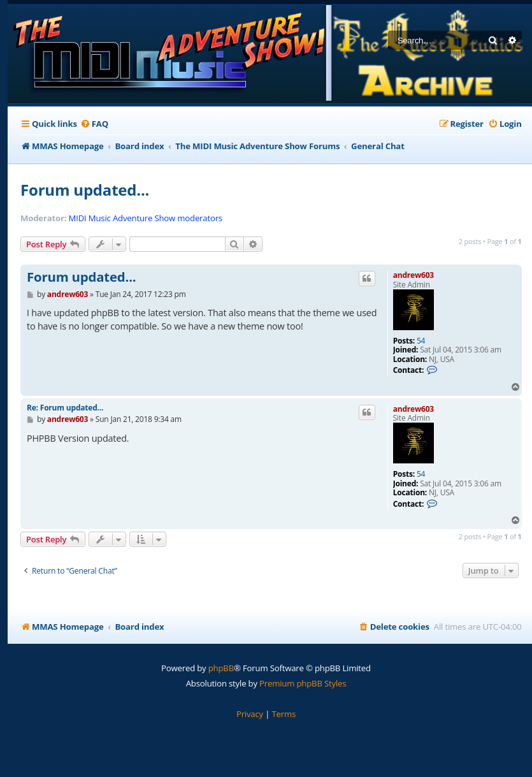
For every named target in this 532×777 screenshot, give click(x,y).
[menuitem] (94, 124)
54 (421, 341)
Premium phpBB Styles (303, 683)
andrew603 (413, 275)
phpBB (221, 668)
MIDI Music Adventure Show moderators (146, 218)
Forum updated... (85, 190)
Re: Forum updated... (65, 408)
